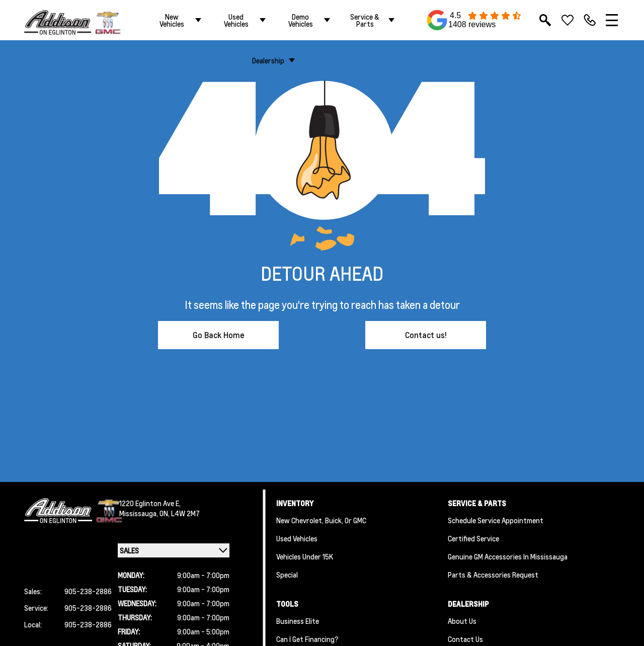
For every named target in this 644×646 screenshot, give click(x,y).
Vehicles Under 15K (305, 556)
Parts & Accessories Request (493, 575)
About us (462, 621)
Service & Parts (365, 20)
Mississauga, (139, 513)
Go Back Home (219, 335)
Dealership (268, 60)
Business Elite (298, 621)
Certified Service (473, 538)
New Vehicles (172, 20)
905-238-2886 (88, 591)
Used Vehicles (236, 20)
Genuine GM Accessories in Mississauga (508, 556)
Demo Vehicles (301, 20)
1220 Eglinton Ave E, (150, 503)
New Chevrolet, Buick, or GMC (321, 520)
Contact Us (465, 639)
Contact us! (426, 335)
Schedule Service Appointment (496, 520)
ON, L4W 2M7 (180, 513)
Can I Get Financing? (307, 639)
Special (287, 575)
